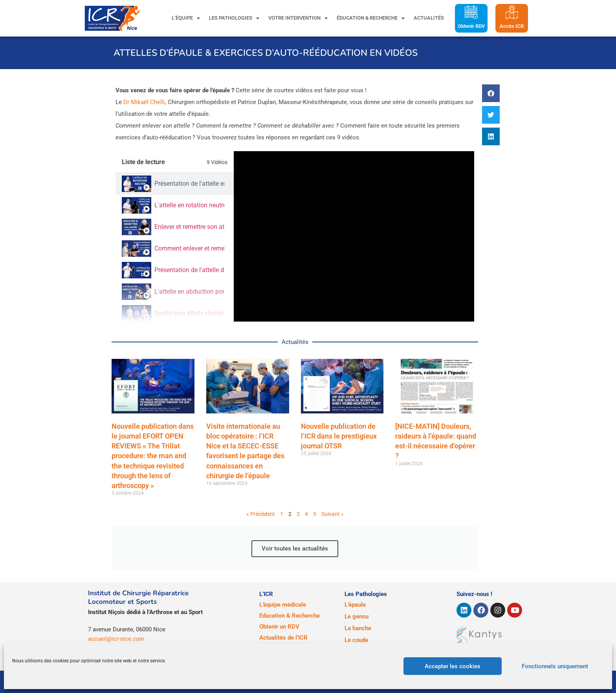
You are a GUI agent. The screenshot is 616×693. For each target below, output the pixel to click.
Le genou (357, 616)
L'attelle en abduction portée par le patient (189, 292)
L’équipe (186, 18)
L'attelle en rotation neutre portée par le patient (189, 205)
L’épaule (355, 605)
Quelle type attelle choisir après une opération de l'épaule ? (189, 313)
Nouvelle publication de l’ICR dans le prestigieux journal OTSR (339, 436)
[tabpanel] (354, 236)
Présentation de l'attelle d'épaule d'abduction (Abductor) (189, 270)
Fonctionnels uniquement (555, 666)
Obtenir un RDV (279, 627)
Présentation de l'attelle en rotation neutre (189, 184)
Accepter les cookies (453, 666)
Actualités (429, 18)
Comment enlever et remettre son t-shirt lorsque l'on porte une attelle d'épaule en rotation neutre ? (189, 248)
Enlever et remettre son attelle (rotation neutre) (189, 227)
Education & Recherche (290, 616)
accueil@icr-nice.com (116, 639)
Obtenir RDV (471, 26)
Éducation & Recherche (371, 18)
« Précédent (261, 514)
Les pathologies (234, 18)
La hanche (358, 628)
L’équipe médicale (283, 605)
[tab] (175, 184)
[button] (491, 93)
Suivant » (333, 514)
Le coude (356, 640)
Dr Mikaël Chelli (144, 102)
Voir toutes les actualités (295, 549)
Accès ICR (512, 26)
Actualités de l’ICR (283, 638)
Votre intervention (298, 18)
